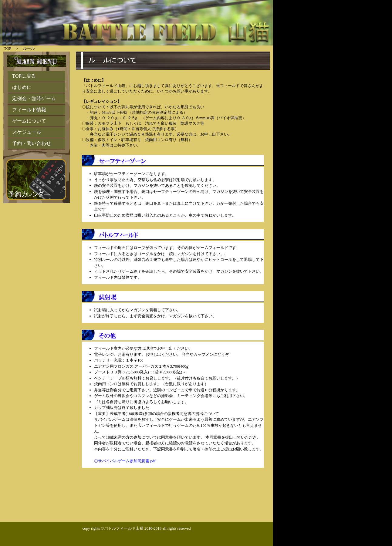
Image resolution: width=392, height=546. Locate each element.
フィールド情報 (29, 110)
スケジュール (27, 132)
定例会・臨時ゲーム (34, 99)
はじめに (22, 87)
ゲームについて (29, 121)
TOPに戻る (24, 76)
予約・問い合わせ (32, 143)
